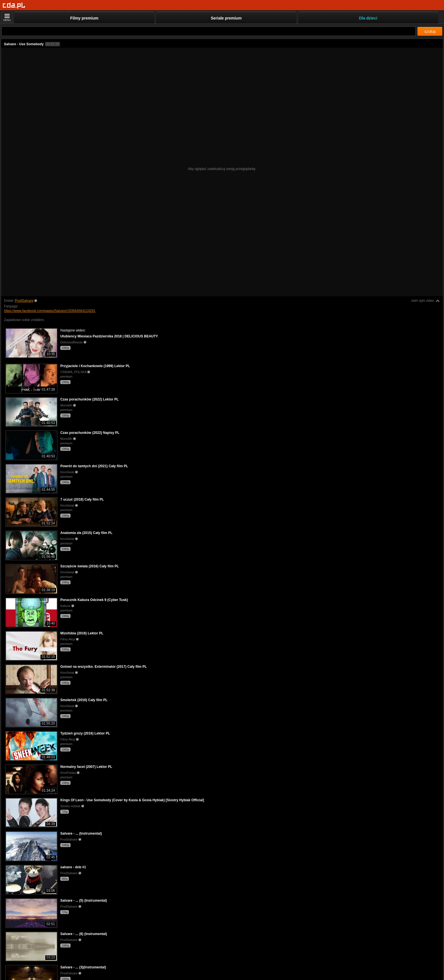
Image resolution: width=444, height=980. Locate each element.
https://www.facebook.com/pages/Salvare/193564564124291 (50, 311)
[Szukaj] (209, 31)
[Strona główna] (14, 6)
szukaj (430, 31)
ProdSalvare (24, 301)
